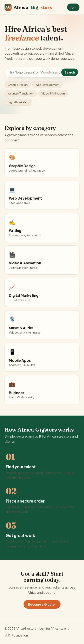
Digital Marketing (18, 102)
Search (70, 72)
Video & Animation (53, 93)
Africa (28, 7)
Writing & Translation (21, 93)
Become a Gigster (42, 604)
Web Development (47, 85)
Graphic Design (18, 85)
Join (73, 7)
